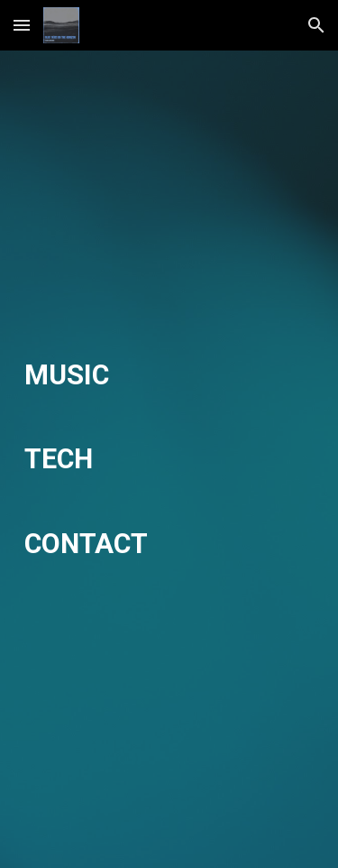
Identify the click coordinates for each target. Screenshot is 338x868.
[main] (169, 460)
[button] (22, 25)
